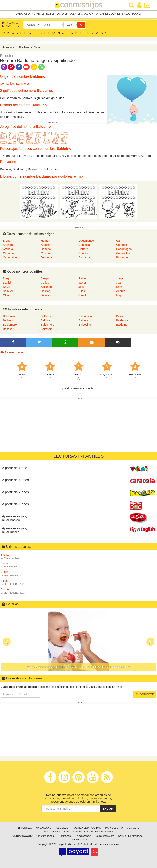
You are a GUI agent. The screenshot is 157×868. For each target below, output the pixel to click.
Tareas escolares (108, 14)
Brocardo (122, 258)
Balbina (46, 321)
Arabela (8, 249)
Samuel (8, 291)
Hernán (45, 241)
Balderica (122, 321)
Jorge (120, 279)
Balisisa (121, 316)
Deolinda (46, 258)
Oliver (7, 296)
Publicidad (62, 828)
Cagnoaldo (10, 258)
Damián (46, 296)
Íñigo (119, 296)
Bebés (50, 14)
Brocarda (84, 258)
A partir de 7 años (15, 492)
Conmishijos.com (78, 840)
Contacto (133, 828)
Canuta (45, 254)
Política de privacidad (87, 828)
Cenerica (84, 245)
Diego (7, 279)
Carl (119, 241)
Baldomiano (86, 316)
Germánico (7, 84)
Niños (37, 48)
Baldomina (10, 316)
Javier (82, 283)
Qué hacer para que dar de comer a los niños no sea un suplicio (78, 667)
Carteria (46, 249)
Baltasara (47, 329)
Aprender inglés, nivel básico (15, 519)
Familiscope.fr (84, 836)
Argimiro (8, 245)
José (82, 287)
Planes (137, 14)
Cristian (46, 291)
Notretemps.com (105, 836)
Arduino (46, 245)
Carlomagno (124, 249)
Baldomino (47, 316)
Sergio (45, 279)
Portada (8, 48)
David (7, 287)
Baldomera (48, 325)
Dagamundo (86, 241)
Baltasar (8, 329)
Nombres (38, 14)
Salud (126, 14)
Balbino (8, 321)
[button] (7, 642)
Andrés (121, 291)
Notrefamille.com (45, 836)
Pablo (82, 279)
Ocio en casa (66, 14)
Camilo (83, 296)
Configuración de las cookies (93, 832)
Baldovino (85, 325)
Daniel (7, 283)
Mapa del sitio (114, 828)
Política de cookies (57, 832)
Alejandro (47, 287)
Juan (119, 283)
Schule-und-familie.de (130, 836)
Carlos (45, 283)
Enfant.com (65, 836)
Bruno (7, 241)
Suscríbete (145, 695)
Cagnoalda (123, 254)
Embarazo (23, 14)
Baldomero (10, 325)
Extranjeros (23, 84)
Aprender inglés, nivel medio (15, 531)
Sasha (120, 287)
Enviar (108, 809)
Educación (86, 14)
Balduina (122, 325)
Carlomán (9, 254)
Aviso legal (43, 828)
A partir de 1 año (15, 468)
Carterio (84, 249)
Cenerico (122, 245)
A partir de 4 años (15, 480)
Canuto (83, 254)
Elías (82, 291)
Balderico (84, 321)
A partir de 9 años (15, 505)
